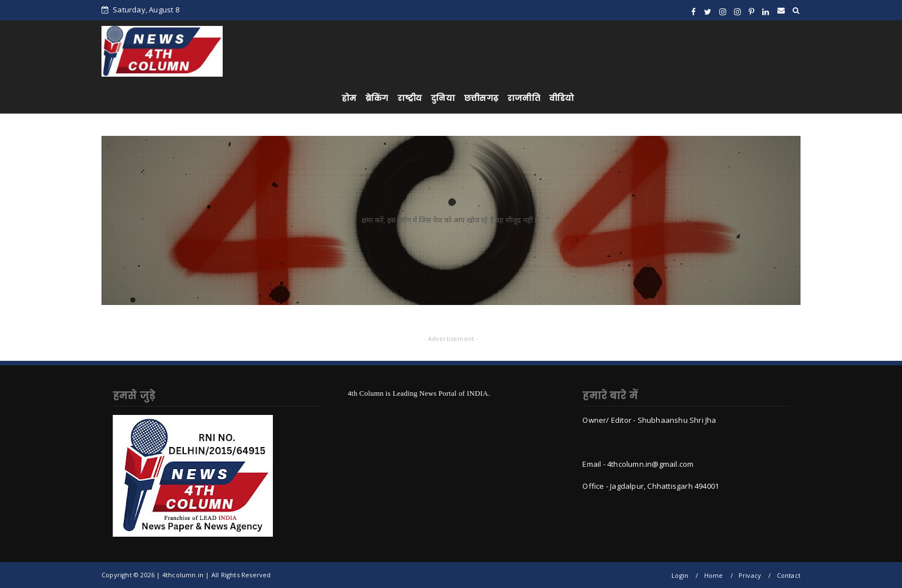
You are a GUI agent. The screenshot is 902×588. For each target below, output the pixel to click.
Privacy (750, 575)
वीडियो (562, 98)
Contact (789, 575)
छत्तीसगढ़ (481, 98)
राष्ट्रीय (410, 98)
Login (680, 575)
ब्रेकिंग (377, 98)
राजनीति (524, 98)
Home (714, 575)
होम (349, 98)
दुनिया (443, 98)
